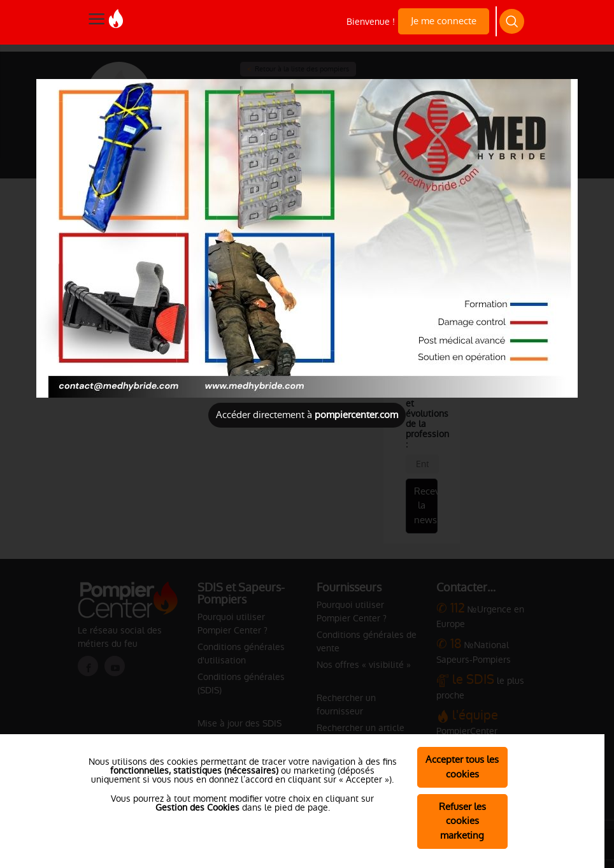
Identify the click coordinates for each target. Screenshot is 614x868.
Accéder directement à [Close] (307, 415)
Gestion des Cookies (197, 807)
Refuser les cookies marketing (462, 821)
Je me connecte (444, 21)
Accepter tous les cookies (462, 767)
